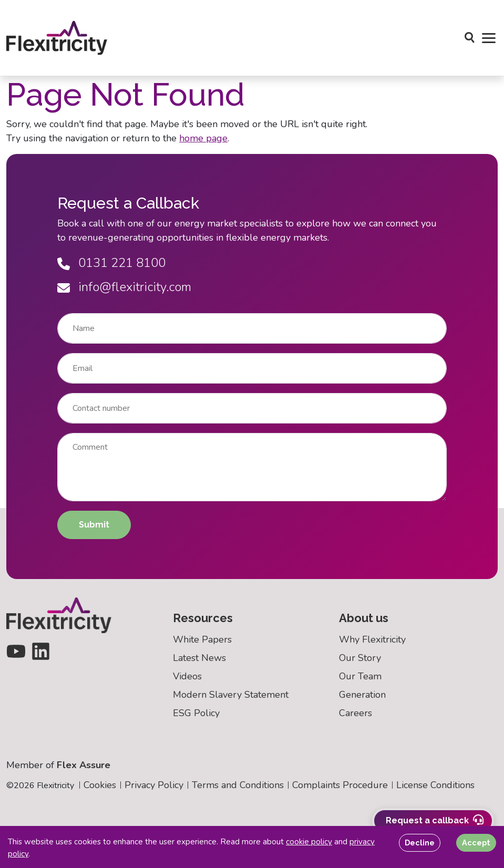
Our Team (360, 676)
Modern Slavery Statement (231, 695)
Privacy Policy (154, 785)
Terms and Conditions (238, 785)
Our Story (360, 658)
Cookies (100, 785)
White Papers (202, 639)
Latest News (199, 658)
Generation (362, 695)
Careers (356, 713)
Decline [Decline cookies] (420, 843)
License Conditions (435, 785)
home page (203, 138)
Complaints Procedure (340, 785)
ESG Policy (196, 713)
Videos (187, 676)
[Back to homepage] (57, 38)
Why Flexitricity (372, 639)
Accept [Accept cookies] (476, 843)
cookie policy (309, 842)
